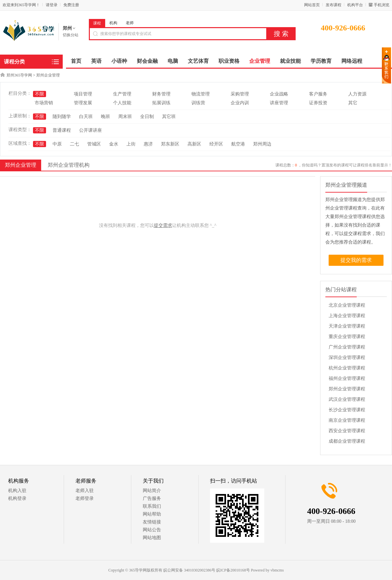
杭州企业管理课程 (347, 368)
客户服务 (318, 94)
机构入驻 (17, 491)
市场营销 (44, 103)
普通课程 (62, 130)
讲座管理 (279, 103)
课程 (97, 23)
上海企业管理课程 (347, 316)
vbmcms (277, 570)
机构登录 (17, 498)
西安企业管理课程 (347, 431)
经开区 (216, 144)
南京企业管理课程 (347, 420)
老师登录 (85, 498)
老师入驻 (85, 491)
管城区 (94, 144)
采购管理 (240, 94)
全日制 (147, 117)
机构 (113, 23)
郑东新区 (170, 144)
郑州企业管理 (48, 75)
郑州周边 (262, 144)
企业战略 (279, 94)
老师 (130, 23)
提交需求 (163, 225)
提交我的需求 (356, 260)
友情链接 (152, 522)
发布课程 (334, 5)
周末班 (125, 117)
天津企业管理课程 (347, 326)
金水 (114, 144)
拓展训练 (161, 103)
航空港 (238, 144)
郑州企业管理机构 (69, 165)
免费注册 (71, 5)
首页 (76, 61)
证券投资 (318, 103)
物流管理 (201, 94)
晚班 (106, 117)
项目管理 (83, 94)
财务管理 (161, 94)
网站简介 (152, 491)
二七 (74, 144)
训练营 (198, 103)
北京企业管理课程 (347, 305)
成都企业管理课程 (347, 441)
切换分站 (71, 35)
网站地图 (152, 538)
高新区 (194, 144)
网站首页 (312, 5)
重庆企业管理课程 (347, 337)
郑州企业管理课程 (347, 389)
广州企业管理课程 (347, 347)
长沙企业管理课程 (347, 410)
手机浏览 (382, 5)
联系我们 (152, 506)
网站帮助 (152, 514)
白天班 (86, 117)
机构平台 (355, 5)
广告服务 (152, 498)
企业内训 (240, 103)
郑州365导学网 (19, 75)
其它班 (169, 117)
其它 (353, 103)
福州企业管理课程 (347, 378)
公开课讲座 (90, 130)
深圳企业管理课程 (347, 358)
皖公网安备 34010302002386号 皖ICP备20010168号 (207, 570)
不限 (40, 94)
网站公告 (152, 530)
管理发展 (83, 103)
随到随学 (62, 117)
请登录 (52, 5)
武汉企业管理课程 (347, 399)
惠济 (148, 144)
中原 (57, 144)
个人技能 (122, 103)
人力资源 (357, 94)
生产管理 (122, 94)
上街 (131, 144)
